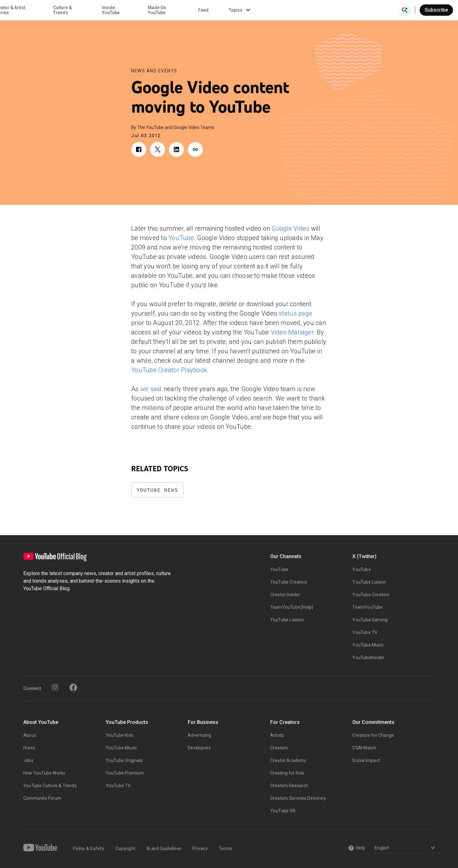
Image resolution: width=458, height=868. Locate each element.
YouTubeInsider (368, 658)
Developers (199, 748)
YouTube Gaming (370, 620)
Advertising (199, 735)
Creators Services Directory (298, 798)
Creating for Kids (287, 773)
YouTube (181, 238)
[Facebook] (73, 687)
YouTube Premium (125, 773)
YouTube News (157, 490)
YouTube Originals (124, 760)
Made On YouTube (294, 10)
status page (296, 313)
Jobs (28, 760)
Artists (277, 735)
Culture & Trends (200, 10)
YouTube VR (283, 811)
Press (29, 748)
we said (151, 389)
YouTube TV (365, 632)
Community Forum (42, 798)
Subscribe (436, 10)
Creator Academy (288, 760)
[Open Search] (405, 10)
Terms (226, 848)
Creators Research (289, 786)
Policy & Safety (89, 848)
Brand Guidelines (164, 848)
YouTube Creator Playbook (169, 370)
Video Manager (292, 332)
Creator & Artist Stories (147, 10)
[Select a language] (404, 848)
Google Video (290, 228)
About (30, 735)
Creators (279, 748)
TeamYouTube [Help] (292, 607)
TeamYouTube (367, 607)
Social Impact (366, 760)
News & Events (94, 10)
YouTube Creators (289, 582)
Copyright (125, 848)
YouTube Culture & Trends (50, 786)
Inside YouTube (248, 10)
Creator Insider (285, 595)
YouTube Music (368, 645)
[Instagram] (55, 687)
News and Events (154, 71)
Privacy (200, 848)
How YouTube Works (44, 773)
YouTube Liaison (287, 620)
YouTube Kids (120, 735)
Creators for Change (373, 735)
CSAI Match (364, 748)
